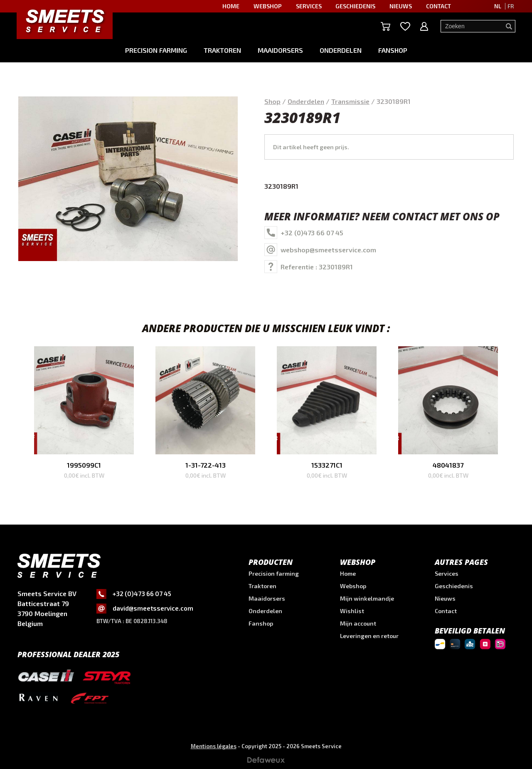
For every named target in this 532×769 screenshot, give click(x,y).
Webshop (353, 586)
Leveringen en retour (369, 636)
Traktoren (222, 50)
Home (348, 573)
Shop (272, 101)
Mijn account (358, 623)
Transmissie (350, 101)
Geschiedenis (454, 586)
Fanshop (393, 50)
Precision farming (156, 50)
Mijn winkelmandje (367, 598)
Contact (446, 611)
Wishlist (352, 611)
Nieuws (445, 598)
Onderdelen (341, 50)
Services (447, 573)
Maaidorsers (280, 50)
